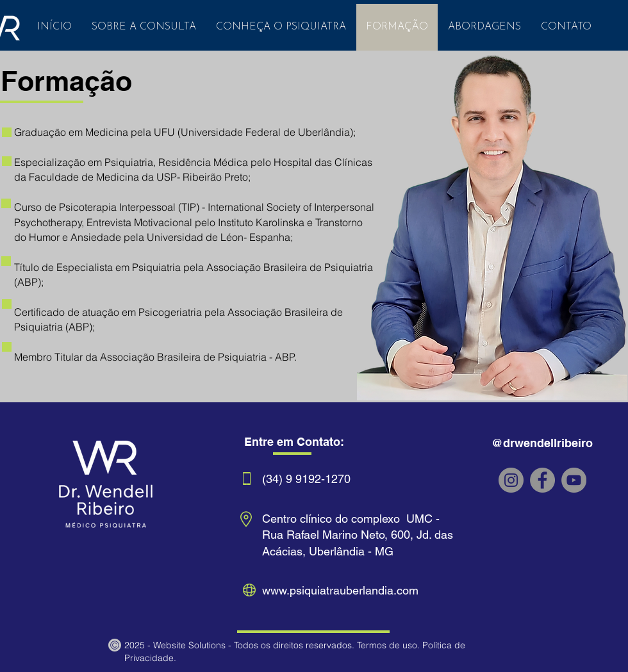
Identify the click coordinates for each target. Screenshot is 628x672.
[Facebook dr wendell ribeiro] (542, 480)
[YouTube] (574, 480)
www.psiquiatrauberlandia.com (340, 590)
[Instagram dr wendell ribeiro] (511, 480)
